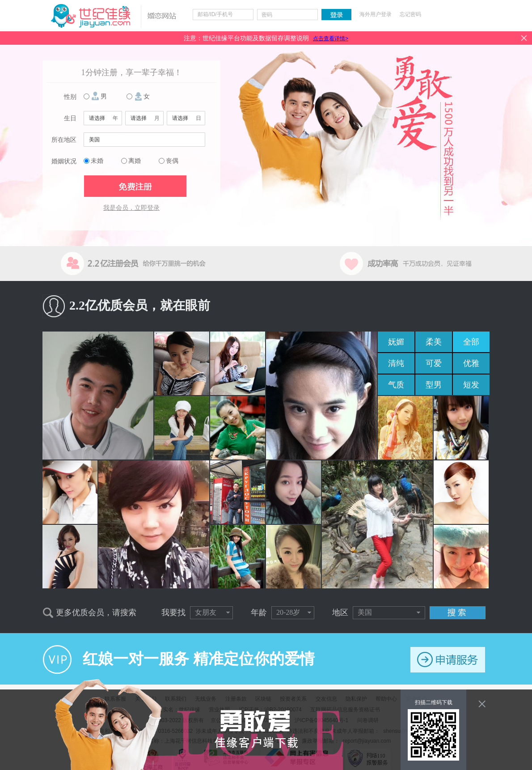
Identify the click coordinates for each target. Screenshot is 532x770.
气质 (396, 385)
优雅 (471, 363)
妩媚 (396, 342)
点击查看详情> (331, 38)
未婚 (97, 161)
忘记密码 (410, 14)
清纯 (396, 363)
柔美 (434, 342)
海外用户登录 (376, 14)
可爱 (434, 363)
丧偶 (172, 161)
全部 (471, 342)
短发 (471, 385)
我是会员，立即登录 (131, 208)
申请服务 (448, 660)
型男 (434, 385)
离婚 (135, 161)
